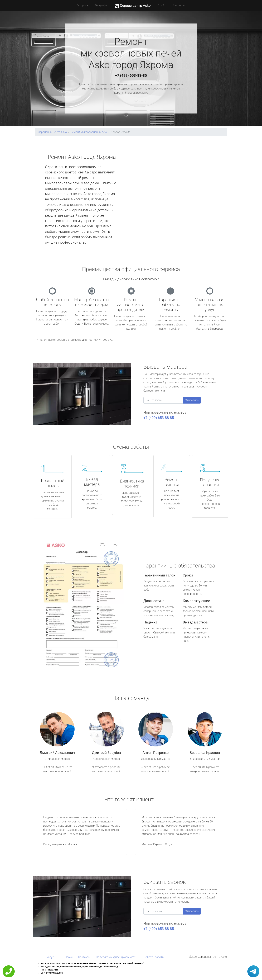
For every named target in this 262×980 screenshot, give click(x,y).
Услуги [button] (82, 5)
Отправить (192, 400)
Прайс (162, 5)
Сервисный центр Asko (52, 132)
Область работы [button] (154, 957)
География (102, 5)
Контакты (178, 5)
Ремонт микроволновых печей (90, 132)
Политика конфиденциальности (116, 957)
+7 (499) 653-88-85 (131, 75)
